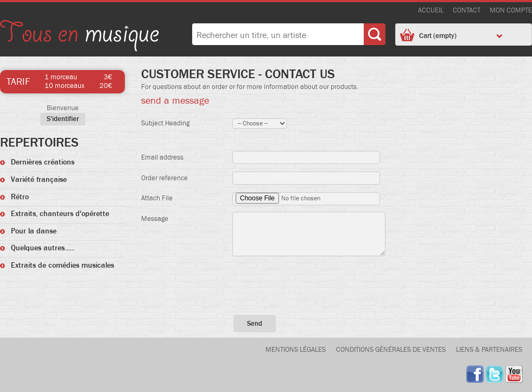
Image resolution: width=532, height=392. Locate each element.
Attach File (157, 198)
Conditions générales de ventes (391, 350)
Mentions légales (296, 350)
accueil (431, 11)
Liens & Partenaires (489, 350)
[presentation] (337, 285)
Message (155, 219)
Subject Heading (165, 124)
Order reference (164, 178)
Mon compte (511, 11)
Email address (162, 158)
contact (467, 11)
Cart (461, 36)
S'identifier (63, 119)
